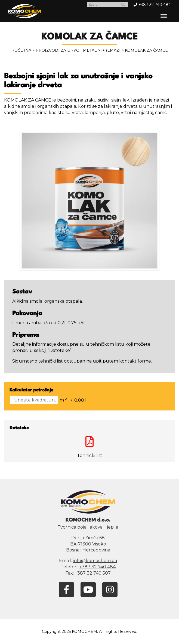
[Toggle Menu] (164, 16)
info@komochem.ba (95, 561)
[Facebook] (66, 589)
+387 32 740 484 (152, 5)
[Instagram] (110, 589)
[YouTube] (88, 589)
